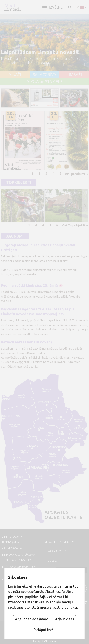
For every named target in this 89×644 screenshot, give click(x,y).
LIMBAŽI (74, 75)
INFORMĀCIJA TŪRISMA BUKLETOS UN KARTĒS (18, 557)
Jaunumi (15, 236)
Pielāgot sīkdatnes (45, 641)
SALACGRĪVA (44, 75)
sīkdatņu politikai (63, 607)
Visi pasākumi (75, 174)
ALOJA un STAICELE (45, 82)
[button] (46, 64)
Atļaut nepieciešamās (32, 619)
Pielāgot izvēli (44, 630)
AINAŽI (15, 75)
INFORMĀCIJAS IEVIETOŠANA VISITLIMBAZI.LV (13, 542)
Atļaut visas (65, 619)
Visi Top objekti (73, 225)
